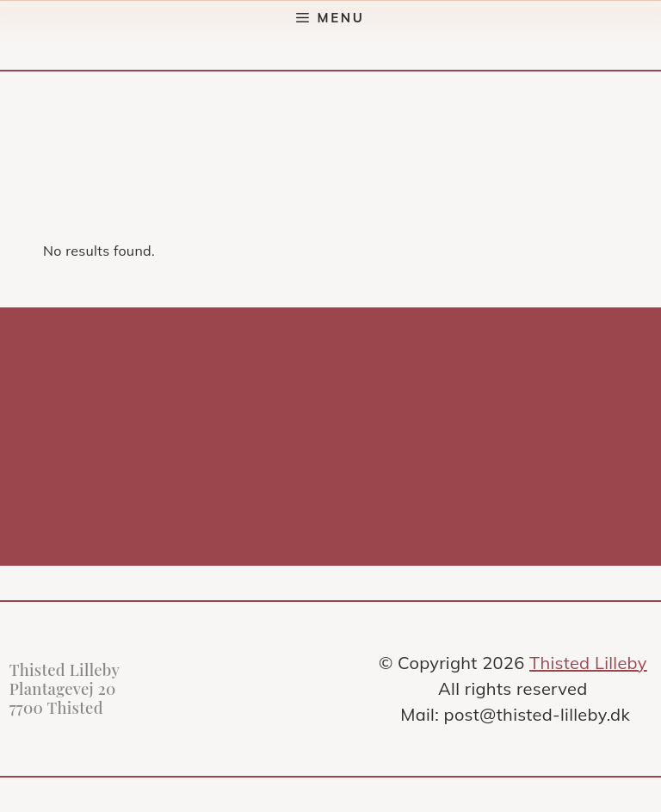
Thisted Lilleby (588, 663)
